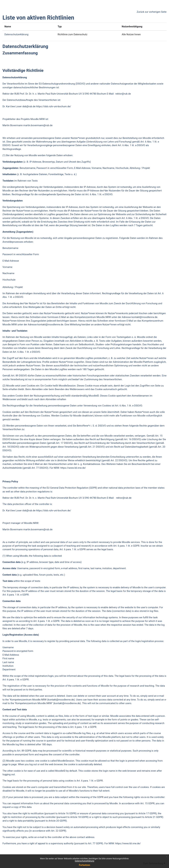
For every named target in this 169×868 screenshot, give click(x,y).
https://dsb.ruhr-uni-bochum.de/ (54, 106)
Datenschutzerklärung (85, 861)
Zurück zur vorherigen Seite (152, 12)
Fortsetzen (84, 865)
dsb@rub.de (29, 106)
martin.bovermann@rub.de (38, 125)
